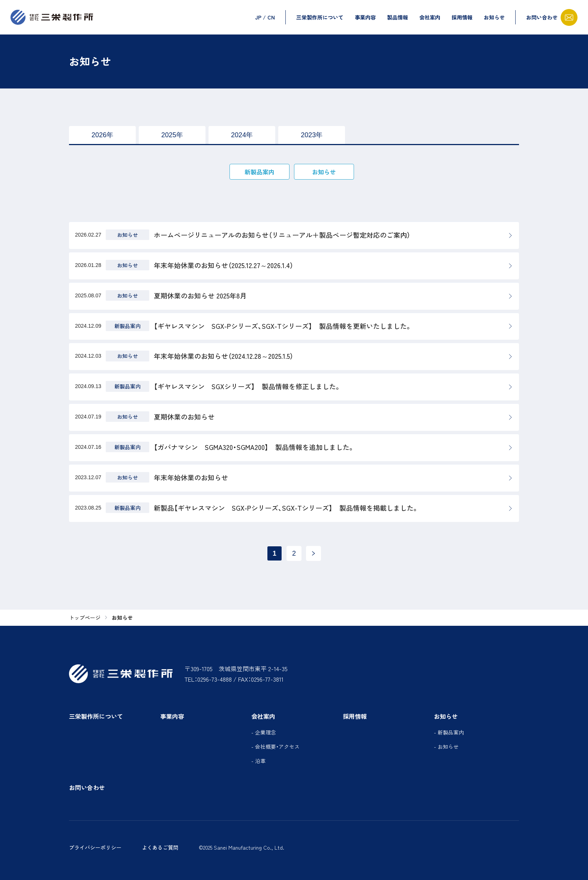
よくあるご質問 (160, 847)
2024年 (242, 135)
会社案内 (430, 17)
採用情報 (462, 17)
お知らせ (494, 17)
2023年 (312, 135)
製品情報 (397, 17)
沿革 (260, 761)
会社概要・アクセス (277, 747)
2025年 (172, 135)
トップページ (85, 618)
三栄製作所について (320, 17)
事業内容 (365, 17)
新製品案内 (259, 172)
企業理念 (265, 732)
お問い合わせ (87, 787)
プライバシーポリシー (95, 847)
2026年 (102, 135)
